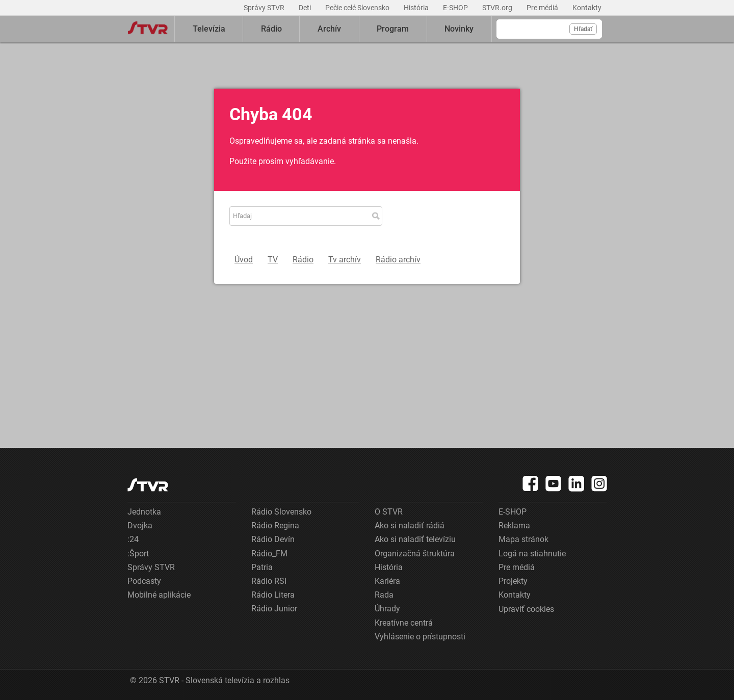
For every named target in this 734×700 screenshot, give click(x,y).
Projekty (513, 581)
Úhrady (387, 609)
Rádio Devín (273, 539)
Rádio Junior (274, 609)
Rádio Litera (273, 595)
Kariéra (387, 581)
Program (393, 29)
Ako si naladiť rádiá (410, 526)
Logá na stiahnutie (532, 554)
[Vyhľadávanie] (549, 29)
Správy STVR (265, 8)
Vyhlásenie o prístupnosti (420, 637)
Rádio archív (398, 260)
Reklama (514, 526)
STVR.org (498, 8)
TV (273, 260)
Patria (262, 567)
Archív (329, 29)
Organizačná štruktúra (415, 554)
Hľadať (583, 29)
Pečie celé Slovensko (358, 8)
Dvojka (140, 526)
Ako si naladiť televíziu (415, 539)
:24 (133, 539)
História (417, 8)
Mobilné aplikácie (159, 595)
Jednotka (144, 512)
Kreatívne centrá (404, 623)
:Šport (138, 554)
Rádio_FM (269, 554)
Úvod (244, 260)
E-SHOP (456, 8)
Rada (384, 595)
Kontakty (587, 8)
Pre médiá (543, 8)
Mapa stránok (523, 539)
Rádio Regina (275, 526)
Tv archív (345, 260)
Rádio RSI (269, 581)
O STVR (389, 512)
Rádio (271, 29)
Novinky (459, 29)
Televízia (209, 29)
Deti (306, 8)
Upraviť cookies (526, 609)
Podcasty (144, 581)
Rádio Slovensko (281, 512)
